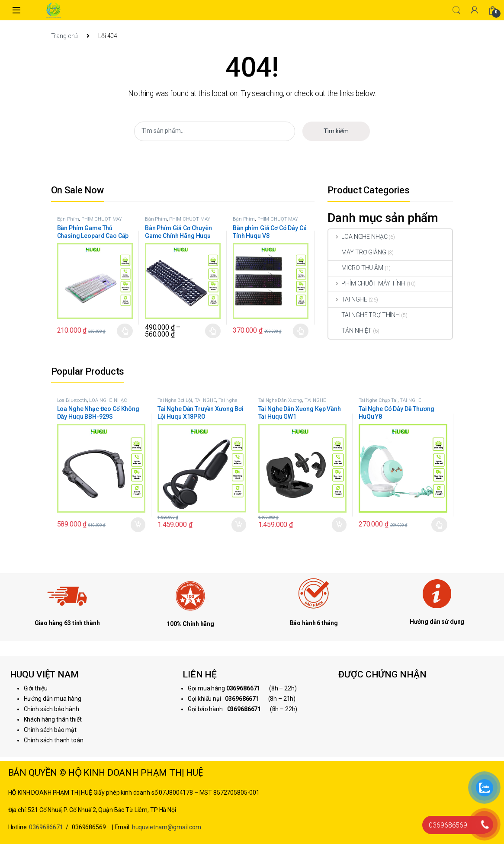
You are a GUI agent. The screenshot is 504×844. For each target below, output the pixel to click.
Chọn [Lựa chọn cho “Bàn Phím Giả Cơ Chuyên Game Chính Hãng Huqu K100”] (213, 331)
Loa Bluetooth (72, 400)
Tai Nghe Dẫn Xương (280, 400)
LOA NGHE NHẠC (358, 237)
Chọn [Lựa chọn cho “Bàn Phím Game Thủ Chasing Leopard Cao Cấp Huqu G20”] (125, 331)
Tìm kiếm (336, 131)
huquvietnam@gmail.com (167, 827)
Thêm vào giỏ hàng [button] (138, 525)
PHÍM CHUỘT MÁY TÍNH (90, 222)
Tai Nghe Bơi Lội (175, 400)
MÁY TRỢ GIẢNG (357, 252)
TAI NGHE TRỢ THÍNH (364, 315)
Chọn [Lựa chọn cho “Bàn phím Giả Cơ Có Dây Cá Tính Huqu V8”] (301, 331)
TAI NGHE (348, 299)
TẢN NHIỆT (350, 331)
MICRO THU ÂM (356, 268)
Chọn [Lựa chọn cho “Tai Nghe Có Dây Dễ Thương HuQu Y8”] (439, 525)
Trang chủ (65, 36)
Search (456, 10)
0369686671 (46, 827)
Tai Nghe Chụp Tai (378, 400)
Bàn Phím (68, 219)
